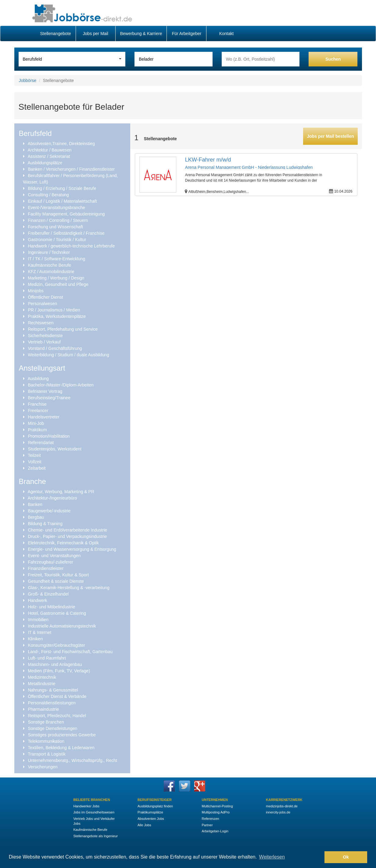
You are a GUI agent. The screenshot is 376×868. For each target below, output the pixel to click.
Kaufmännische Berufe (49, 265)
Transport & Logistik (47, 754)
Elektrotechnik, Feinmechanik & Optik (63, 543)
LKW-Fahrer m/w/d (208, 160)
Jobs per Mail (96, 34)
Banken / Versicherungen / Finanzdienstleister (71, 169)
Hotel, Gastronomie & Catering (57, 613)
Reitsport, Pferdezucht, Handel (57, 716)
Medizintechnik (42, 677)
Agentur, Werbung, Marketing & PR (61, 492)
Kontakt (226, 34)
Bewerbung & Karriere (141, 34)
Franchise (37, 404)
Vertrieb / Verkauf (44, 342)
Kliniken (35, 639)
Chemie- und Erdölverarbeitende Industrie (67, 530)
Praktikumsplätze (150, 812)
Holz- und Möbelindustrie (51, 607)
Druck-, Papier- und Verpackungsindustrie (67, 536)
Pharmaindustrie (43, 709)
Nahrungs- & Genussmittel (53, 690)
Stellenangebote (56, 34)
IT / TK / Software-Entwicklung (56, 259)
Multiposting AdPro (216, 812)
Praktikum (37, 430)
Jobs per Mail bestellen (330, 136)
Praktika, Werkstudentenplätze (57, 316)
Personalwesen (42, 304)
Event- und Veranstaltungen (54, 556)
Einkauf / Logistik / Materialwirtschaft (62, 201)
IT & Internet (39, 632)
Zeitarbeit (37, 468)
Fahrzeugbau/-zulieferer (50, 562)
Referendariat (41, 443)
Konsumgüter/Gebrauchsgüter (56, 645)
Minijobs (36, 291)
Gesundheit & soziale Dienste (56, 581)
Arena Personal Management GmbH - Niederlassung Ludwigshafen (249, 167)
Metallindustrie (41, 684)
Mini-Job (36, 423)
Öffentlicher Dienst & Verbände (57, 696)
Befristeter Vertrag (45, 391)
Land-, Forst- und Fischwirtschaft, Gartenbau (70, 652)
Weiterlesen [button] (272, 857)
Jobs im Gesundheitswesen (94, 812)
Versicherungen (43, 767)
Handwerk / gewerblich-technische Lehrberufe (71, 246)
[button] (318, 857)
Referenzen (211, 819)
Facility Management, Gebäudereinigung (66, 214)
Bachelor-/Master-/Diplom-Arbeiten (61, 385)
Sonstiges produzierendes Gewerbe (62, 735)
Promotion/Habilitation (49, 436)
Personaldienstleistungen (52, 703)
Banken (35, 504)
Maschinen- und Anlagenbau (55, 664)
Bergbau (36, 517)
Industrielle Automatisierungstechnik (62, 626)
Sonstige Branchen (46, 722)
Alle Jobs (144, 825)
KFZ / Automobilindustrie (51, 272)
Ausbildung (38, 379)
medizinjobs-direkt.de (282, 806)
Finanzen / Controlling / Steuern (58, 220)
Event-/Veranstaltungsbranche (56, 208)
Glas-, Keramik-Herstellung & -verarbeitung (69, 588)
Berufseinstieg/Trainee (49, 398)
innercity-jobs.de (278, 812)
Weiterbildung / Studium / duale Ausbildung (68, 355)
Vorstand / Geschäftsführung (55, 348)
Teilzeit (34, 455)
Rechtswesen (41, 323)
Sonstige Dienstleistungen (52, 728)
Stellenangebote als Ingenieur (96, 836)
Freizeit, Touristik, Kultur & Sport (58, 575)
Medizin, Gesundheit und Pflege (58, 284)
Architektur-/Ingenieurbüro (52, 498)
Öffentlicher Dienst (45, 297)
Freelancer (38, 411)
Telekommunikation (46, 741)
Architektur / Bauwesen (50, 150)
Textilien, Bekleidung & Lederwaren (61, 748)
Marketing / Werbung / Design (56, 278)
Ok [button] (346, 857)
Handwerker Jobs (87, 806)
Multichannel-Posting (217, 806)
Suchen (333, 59)
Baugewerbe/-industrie (49, 511)
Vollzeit (34, 462)
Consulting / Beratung (48, 195)
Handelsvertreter (44, 417)
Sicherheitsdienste (45, 336)
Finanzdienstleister (46, 568)
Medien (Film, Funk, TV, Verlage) (59, 671)
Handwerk (37, 600)
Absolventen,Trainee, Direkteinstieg (61, 144)
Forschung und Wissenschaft (55, 227)
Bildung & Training (45, 524)
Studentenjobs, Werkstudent (55, 449)
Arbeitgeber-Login (215, 831)
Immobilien (38, 620)
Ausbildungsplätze (45, 163)
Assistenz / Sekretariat (49, 156)
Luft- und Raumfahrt (47, 658)
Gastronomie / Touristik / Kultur (57, 240)
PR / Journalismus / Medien (54, 310)
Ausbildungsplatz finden (155, 806)
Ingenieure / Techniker (49, 252)
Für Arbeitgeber (187, 34)
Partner (207, 825)
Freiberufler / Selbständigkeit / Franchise (66, 233)
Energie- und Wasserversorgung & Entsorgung (72, 549)
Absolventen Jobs (151, 819)
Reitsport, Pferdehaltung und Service (63, 329)
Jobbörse (28, 80)
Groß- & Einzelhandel (48, 594)
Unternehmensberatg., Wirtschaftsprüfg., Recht (72, 760)
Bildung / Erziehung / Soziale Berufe (62, 188)
